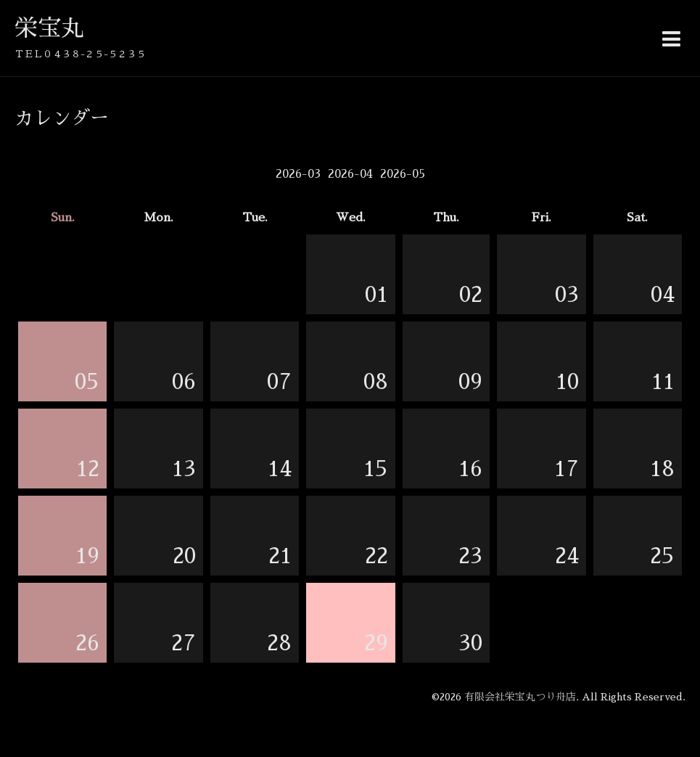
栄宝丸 (49, 28)
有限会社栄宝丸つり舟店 (520, 697)
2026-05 (403, 174)
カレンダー (62, 118)
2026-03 (298, 174)
